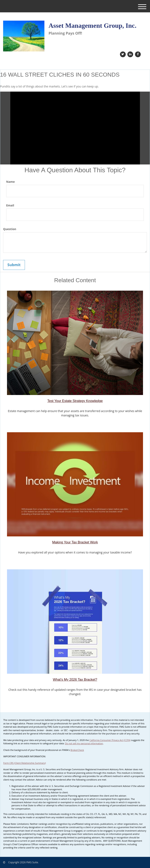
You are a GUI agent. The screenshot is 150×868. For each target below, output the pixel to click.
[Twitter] (122, 54)
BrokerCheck (77, 750)
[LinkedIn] (130, 54)
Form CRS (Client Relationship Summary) (25, 763)
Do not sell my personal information (84, 743)
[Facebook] (137, 54)
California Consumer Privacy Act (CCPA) (110, 740)
